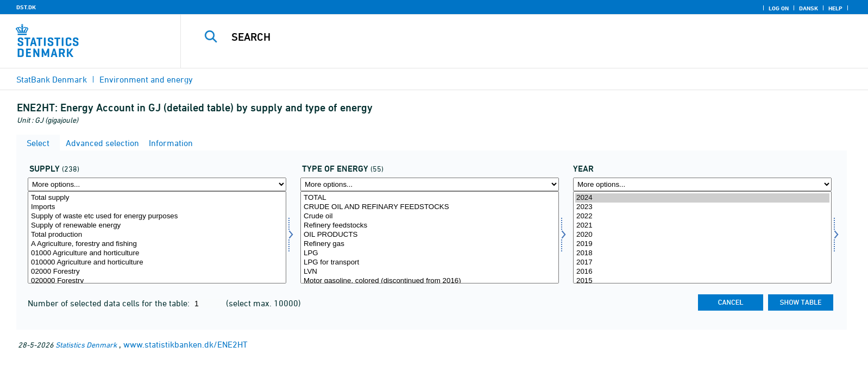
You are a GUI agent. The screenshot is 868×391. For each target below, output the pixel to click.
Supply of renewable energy (157, 226)
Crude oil (430, 216)
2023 (702, 207)
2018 (702, 253)
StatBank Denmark (52, 79)
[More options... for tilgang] (157, 184)
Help (835, 8)
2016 (702, 272)
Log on (779, 8)
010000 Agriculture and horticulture (157, 263)
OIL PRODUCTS (430, 235)
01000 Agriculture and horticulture (157, 253)
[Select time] (702, 237)
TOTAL (430, 198)
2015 (702, 281)
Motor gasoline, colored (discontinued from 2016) (430, 281)
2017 (702, 263)
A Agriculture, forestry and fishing (157, 244)
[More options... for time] (702, 184)
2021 (702, 226)
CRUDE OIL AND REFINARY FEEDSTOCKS (430, 207)
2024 (702, 198)
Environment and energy (146, 79)
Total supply (157, 198)
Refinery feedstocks (430, 226)
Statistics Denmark (86, 345)
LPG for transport (430, 263)
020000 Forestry (157, 281)
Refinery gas (430, 244)
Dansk (809, 8)
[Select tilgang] (157, 237)
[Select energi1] (430, 237)
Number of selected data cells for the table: (110, 303)
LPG (430, 253)
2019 (702, 244)
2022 (702, 216)
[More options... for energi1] (430, 184)
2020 (702, 235)
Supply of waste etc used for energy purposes (157, 216)
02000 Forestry (157, 272)
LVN (430, 272)
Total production (157, 235)
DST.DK (26, 7)
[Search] (498, 37)
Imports (157, 207)
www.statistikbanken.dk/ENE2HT (185, 344)
